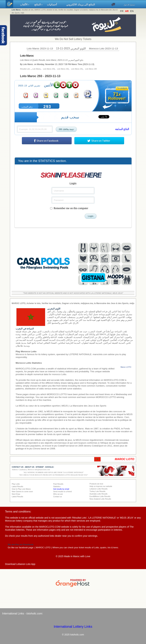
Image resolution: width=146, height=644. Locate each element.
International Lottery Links (73, 627)
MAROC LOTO (43, 548)
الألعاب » (26, 5)
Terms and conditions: (18, 512)
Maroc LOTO (126, 367)
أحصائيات (55, 5)
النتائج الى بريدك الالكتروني (81, 5)
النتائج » (39, 5)
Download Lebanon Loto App (20, 564)
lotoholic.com (34, 614)
